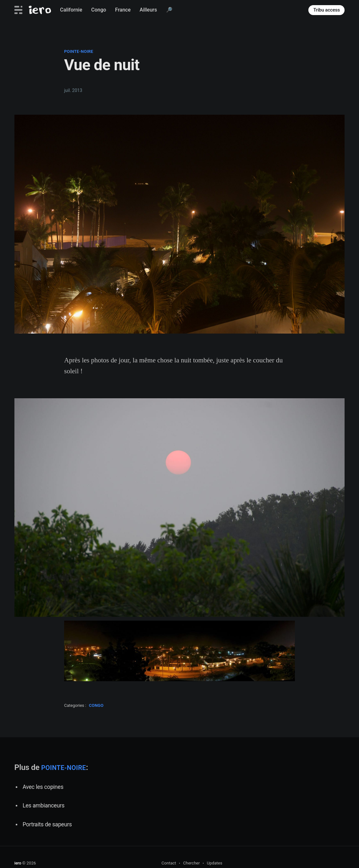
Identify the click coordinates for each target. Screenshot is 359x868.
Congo (99, 10)
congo (96, 705)
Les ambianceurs (43, 806)
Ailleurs (148, 10)
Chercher (191, 863)
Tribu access (326, 10)
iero (18, 863)
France (123, 10)
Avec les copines (43, 787)
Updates (214, 863)
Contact (169, 863)
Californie (71, 10)
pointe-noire (79, 51)
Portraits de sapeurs (47, 824)
